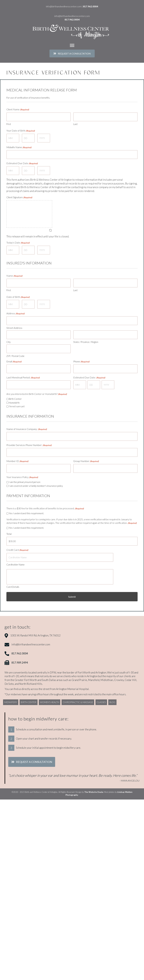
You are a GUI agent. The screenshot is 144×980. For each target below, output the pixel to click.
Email (14, 348)
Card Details (13, 557)
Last (75, 123)
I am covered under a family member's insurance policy (36, 466)
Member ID (17, 443)
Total (9, 514)
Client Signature (19, 192)
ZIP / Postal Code (15, 343)
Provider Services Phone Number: (29, 428)
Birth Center (15, 383)
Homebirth (14, 387)
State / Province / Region (86, 330)
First (9, 123)
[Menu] (72, 45)
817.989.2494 (20, 633)
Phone (81, 348)
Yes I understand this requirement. (26, 494)
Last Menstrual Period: (23, 363)
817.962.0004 (91, 6)
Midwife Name (19, 145)
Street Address (14, 318)
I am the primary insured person (25, 462)
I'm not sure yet (17, 391)
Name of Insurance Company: (27, 413)
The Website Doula (94, 762)
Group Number (86, 443)
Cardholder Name (15, 542)
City (8, 330)
